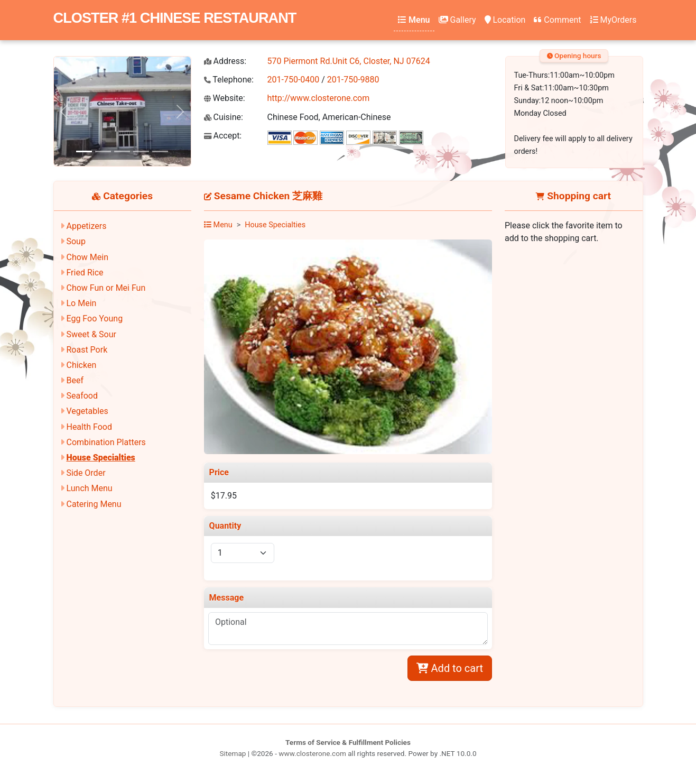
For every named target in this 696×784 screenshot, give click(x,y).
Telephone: (229, 80)
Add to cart (450, 668)
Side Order (86, 473)
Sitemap (233, 753)
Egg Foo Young (94, 319)
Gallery (457, 20)
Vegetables (87, 411)
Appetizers (86, 226)
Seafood (82, 396)
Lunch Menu (89, 488)
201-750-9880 (353, 80)
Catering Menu (94, 504)
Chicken (81, 365)
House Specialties (100, 458)
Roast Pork (87, 350)
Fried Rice (85, 273)
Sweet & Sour (91, 334)
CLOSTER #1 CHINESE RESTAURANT (175, 18)
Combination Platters (106, 442)
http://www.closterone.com (319, 98)
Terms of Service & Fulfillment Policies (348, 742)
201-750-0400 (294, 80)
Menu (414, 20)
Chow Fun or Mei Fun (106, 288)
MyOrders (613, 20)
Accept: (223, 136)
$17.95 (224, 496)
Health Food (89, 427)
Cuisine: (224, 117)
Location (505, 20)
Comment (557, 20)
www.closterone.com (312, 753)
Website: (225, 98)
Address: (225, 61)
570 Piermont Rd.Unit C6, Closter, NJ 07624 (349, 61)
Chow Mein (87, 257)
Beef (75, 380)
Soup (76, 241)
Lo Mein (81, 303)
